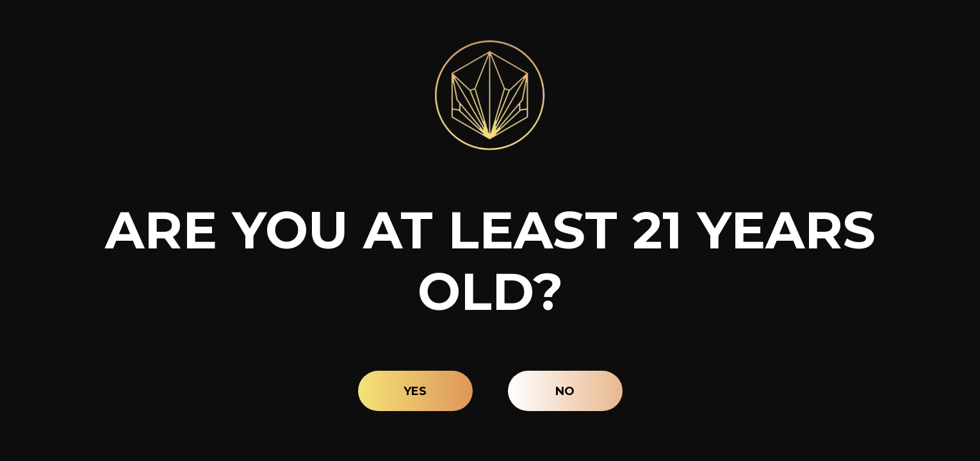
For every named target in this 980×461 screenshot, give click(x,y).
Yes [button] (415, 391)
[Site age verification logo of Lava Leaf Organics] (490, 95)
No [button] (565, 391)
